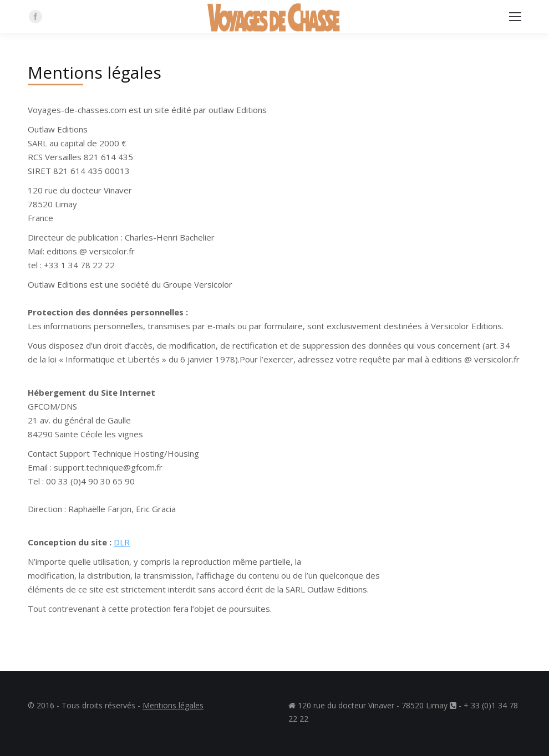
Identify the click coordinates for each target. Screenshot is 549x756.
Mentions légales (173, 705)
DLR (122, 542)
